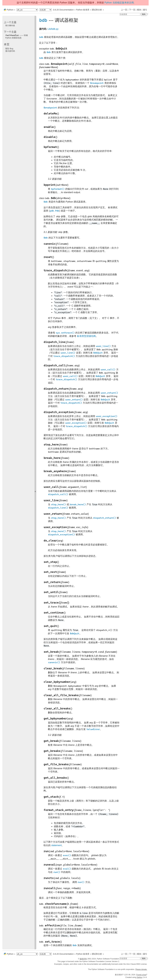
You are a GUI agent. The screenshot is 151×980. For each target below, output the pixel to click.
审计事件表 (10, 26)
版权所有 (83, 959)
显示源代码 (10, 51)
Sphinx (140, 977)
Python (10, 10)
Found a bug (141, 975)
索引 (145, 10)
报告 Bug (9, 49)
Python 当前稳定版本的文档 (119, 3)
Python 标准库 (83, 10)
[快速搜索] (130, 14)
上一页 (124, 10)
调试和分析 (97, 10)
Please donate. (141, 969)
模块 (139, 10)
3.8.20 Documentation (63, 10)
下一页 (132, 10)
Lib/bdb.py (53, 29)
